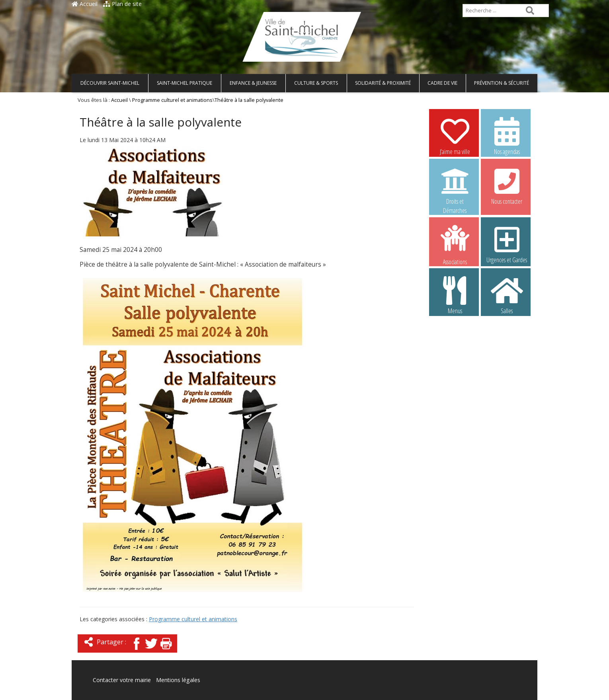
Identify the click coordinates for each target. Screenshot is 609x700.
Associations (455, 244)
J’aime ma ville (455, 136)
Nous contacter (507, 185)
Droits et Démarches (455, 186)
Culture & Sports (316, 83)
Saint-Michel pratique (184, 83)
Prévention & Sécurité (502, 83)
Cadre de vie (442, 83)
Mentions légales (178, 680)
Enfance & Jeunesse (253, 83)
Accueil (85, 4)
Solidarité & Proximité (383, 83)
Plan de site (122, 4)
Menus (455, 295)
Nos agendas (507, 136)
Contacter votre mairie (122, 680)
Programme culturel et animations (172, 100)
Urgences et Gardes (507, 244)
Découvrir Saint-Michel (110, 83)
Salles (507, 295)
